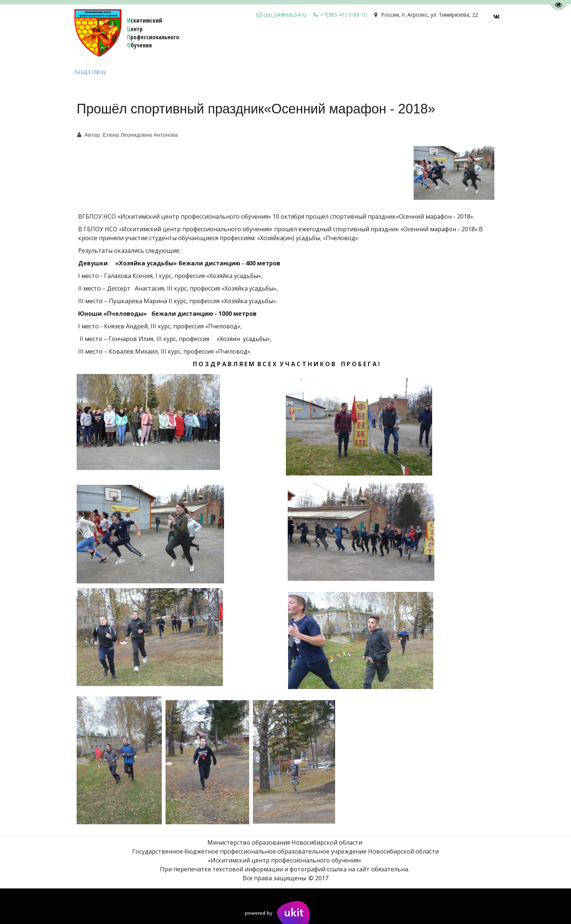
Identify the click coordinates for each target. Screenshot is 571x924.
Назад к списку (90, 72)
